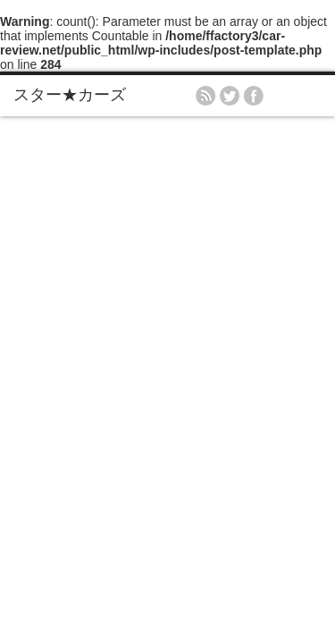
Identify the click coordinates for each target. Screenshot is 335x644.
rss (205, 96)
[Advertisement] (167, 293)
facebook (254, 96)
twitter (230, 96)
